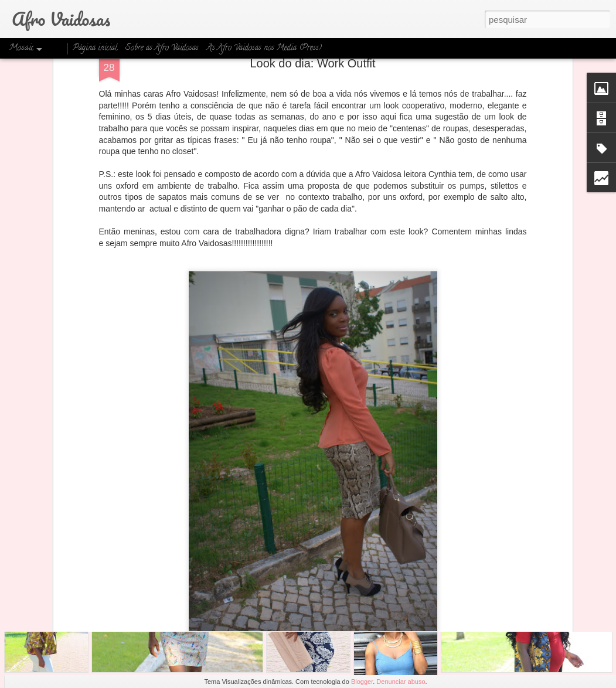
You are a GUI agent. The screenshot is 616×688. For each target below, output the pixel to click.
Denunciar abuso (401, 682)
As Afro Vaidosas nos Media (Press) (264, 48)
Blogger (362, 682)
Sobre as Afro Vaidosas (162, 48)
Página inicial (95, 48)
